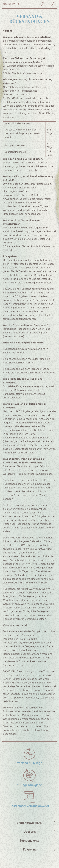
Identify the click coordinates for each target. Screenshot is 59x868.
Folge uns (30, 849)
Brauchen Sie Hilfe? (30, 823)
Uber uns (30, 832)
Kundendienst (29, 840)
